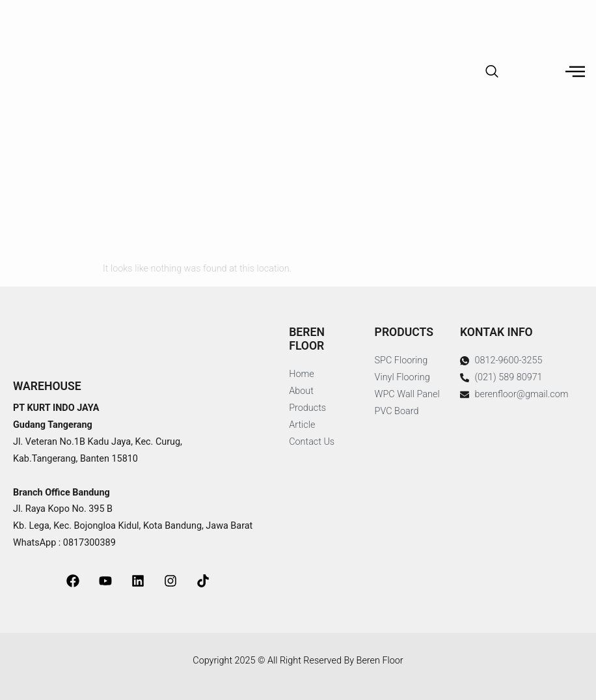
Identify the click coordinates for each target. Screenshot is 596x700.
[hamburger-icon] (575, 73)
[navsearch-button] (492, 72)
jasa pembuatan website (98, 646)
